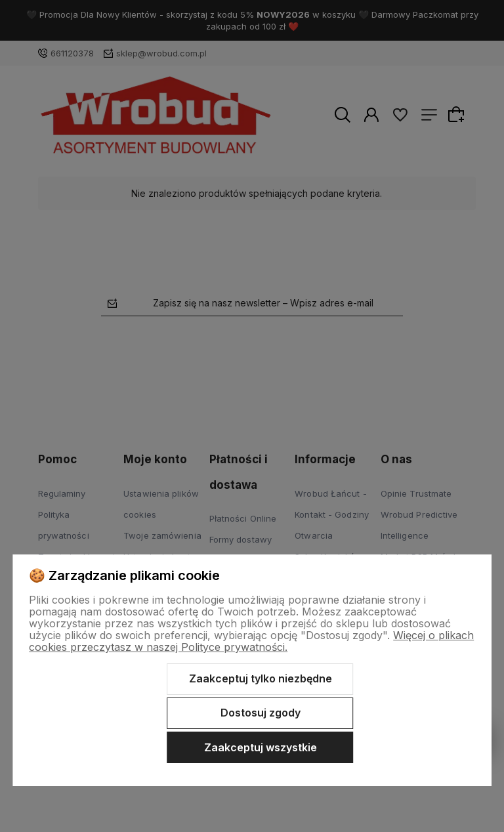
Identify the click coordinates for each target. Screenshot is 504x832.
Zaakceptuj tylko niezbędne (261, 678)
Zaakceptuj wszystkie (261, 747)
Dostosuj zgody (261, 713)
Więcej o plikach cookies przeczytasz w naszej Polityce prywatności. (251, 641)
